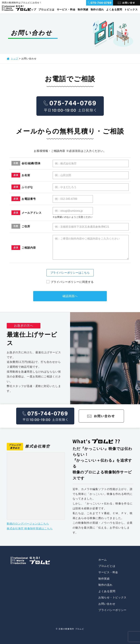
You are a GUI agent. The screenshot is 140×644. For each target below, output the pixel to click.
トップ (32, 9)
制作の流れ (97, 9)
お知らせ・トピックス (112, 597)
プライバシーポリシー (112, 610)
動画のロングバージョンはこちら (28, 524)
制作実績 (83, 9)
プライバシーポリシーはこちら (70, 273)
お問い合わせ (106, 604)
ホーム (102, 560)
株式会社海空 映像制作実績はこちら (30, 529)
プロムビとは (46, 9)
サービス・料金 (66, 9)
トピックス (131, 9)
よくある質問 (114, 9)
